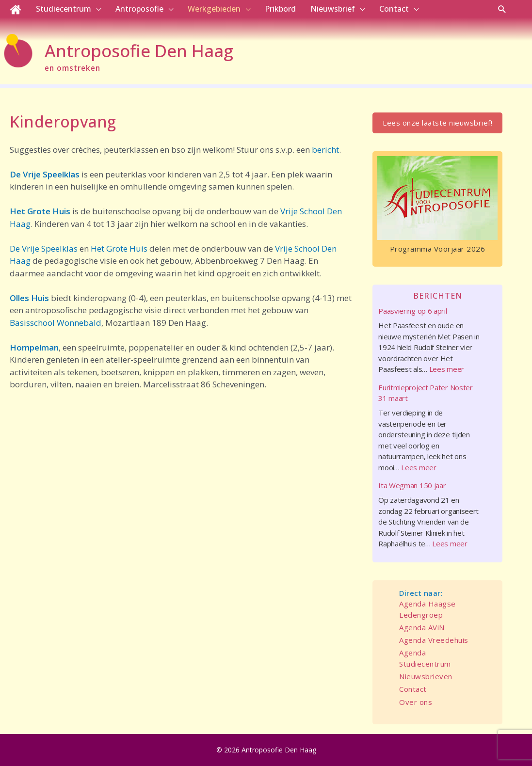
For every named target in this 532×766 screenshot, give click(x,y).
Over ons (416, 702)
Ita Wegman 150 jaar (412, 485)
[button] (502, 9)
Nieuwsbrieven (426, 676)
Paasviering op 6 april (412, 311)
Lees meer (447, 369)
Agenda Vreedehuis (434, 640)
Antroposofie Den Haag (139, 51)
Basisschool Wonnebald (56, 323)
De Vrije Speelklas (45, 174)
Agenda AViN (422, 627)
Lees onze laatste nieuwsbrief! (437, 123)
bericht (325, 150)
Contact (413, 689)
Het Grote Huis (40, 211)
